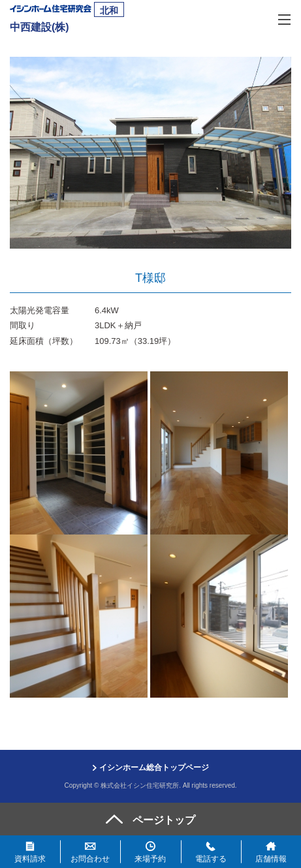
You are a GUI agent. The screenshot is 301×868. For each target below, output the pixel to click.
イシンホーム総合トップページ (154, 767)
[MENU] (285, 19)
